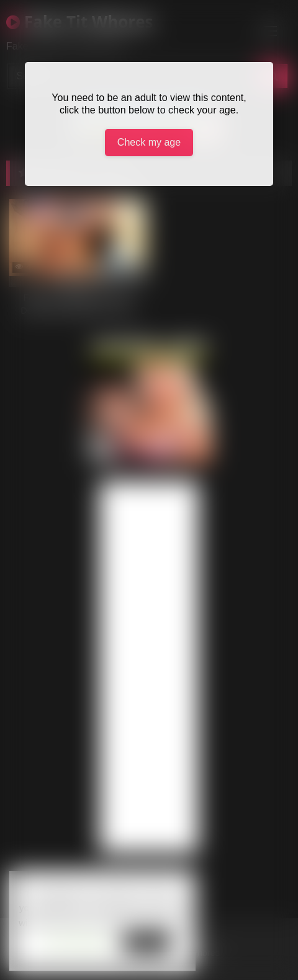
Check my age (149, 142)
